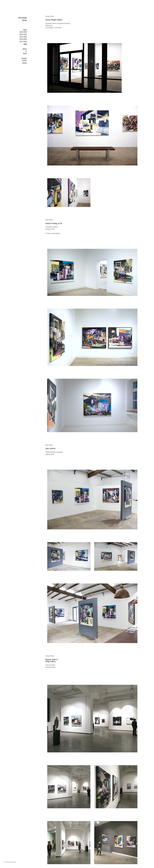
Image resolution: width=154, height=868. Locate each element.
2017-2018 (23, 42)
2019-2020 (23, 39)
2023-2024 (23, 34)
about (25, 53)
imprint (25, 63)
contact (24, 61)
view (25, 44)
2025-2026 (23, 32)
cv (26, 51)
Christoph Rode (23, 19)
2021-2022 (23, 37)
